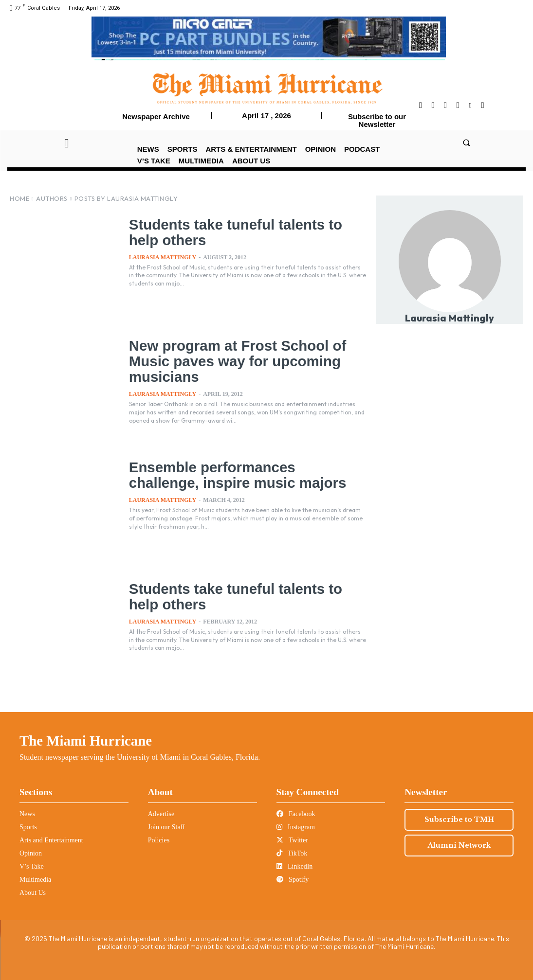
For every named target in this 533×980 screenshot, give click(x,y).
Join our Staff (166, 827)
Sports (28, 827)
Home (19, 198)
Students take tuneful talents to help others (245, 232)
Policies (159, 840)
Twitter (292, 840)
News (27, 814)
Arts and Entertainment (51, 840)
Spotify (293, 880)
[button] (467, 143)
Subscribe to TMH (459, 820)
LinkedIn (295, 866)
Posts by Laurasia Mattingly (126, 198)
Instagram (296, 827)
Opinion (31, 853)
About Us (33, 893)
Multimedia (35, 880)
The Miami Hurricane (86, 741)
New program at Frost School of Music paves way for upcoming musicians (247, 361)
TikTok (292, 853)
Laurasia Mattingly (163, 257)
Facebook (296, 814)
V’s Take (32, 866)
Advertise (161, 814)
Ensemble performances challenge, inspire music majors (247, 475)
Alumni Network (459, 845)
